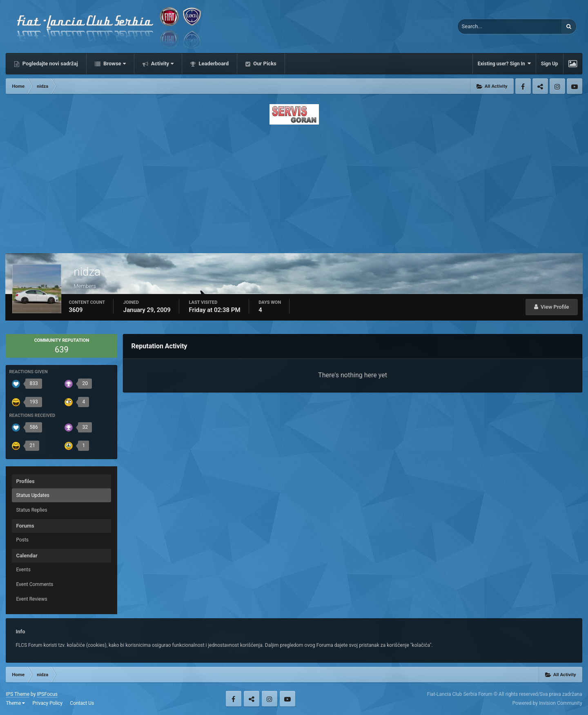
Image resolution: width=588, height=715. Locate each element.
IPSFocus (47, 694)
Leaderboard (213, 63)
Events (23, 570)
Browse (114, 63)
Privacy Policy (47, 703)
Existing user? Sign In (504, 63)
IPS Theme (18, 694)
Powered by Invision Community (547, 703)
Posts (22, 540)
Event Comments (35, 584)
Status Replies (31, 510)
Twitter (540, 86)
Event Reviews (31, 599)
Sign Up (550, 64)
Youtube (575, 86)
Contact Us (82, 703)
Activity (162, 63)
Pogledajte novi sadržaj (49, 63)
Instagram (557, 86)
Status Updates (33, 495)
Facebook (523, 86)
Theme (15, 703)
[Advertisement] (294, 187)
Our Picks (264, 63)
